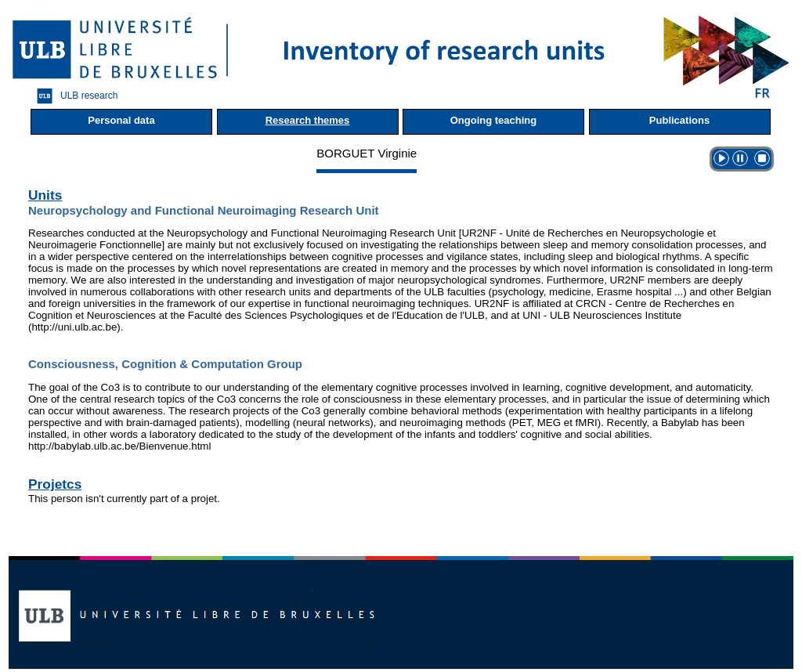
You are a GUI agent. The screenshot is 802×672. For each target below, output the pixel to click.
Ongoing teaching (494, 120)
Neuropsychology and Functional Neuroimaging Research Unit (204, 210)
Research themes (308, 120)
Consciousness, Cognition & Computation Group (165, 364)
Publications (679, 120)
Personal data (121, 120)
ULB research (73, 96)
